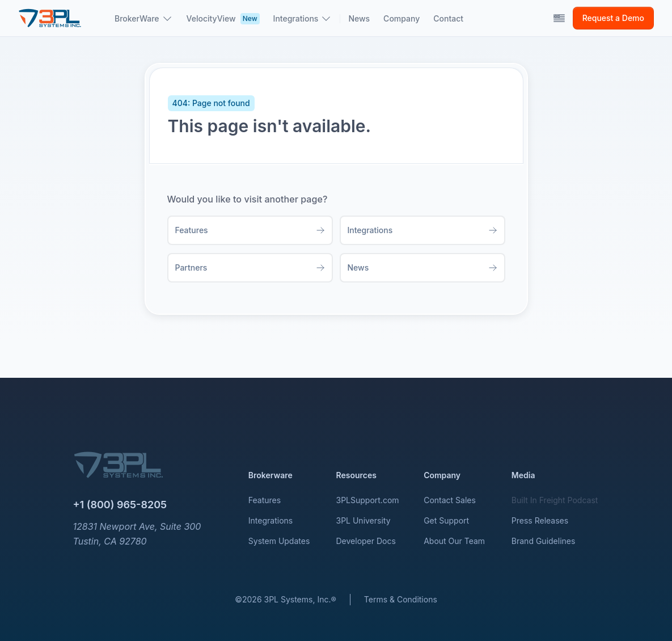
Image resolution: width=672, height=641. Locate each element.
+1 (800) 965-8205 (120, 505)
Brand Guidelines (544, 541)
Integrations (271, 520)
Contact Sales (450, 500)
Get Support (446, 520)
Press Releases (540, 520)
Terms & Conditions (401, 599)
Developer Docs (366, 541)
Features (265, 500)
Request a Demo (613, 18)
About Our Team (454, 541)
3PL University (364, 520)
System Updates (279, 541)
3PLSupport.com (368, 500)
